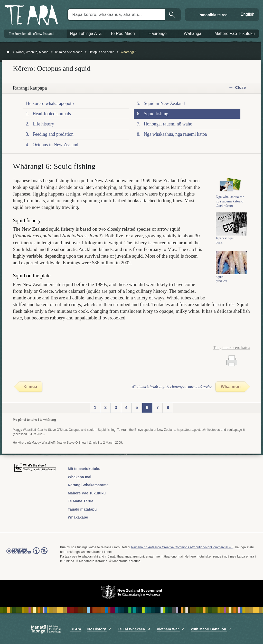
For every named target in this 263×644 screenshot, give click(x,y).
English (248, 14)
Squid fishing (156, 114)
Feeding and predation (53, 134)
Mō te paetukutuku (84, 469)
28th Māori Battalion (211, 629)
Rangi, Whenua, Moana (32, 52)
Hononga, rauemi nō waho (168, 124)
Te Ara (75, 629)
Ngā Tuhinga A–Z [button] (86, 33)
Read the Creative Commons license (27, 554)
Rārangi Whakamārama (88, 485)
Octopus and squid (101, 52)
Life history (43, 124)
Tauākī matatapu (82, 509)
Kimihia (173, 15)
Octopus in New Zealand (55, 145)
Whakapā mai (80, 477)
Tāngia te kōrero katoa (232, 348)
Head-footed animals (52, 114)
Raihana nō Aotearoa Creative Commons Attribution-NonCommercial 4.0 (182, 547)
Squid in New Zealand (164, 103)
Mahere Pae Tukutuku (87, 493)
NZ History (100, 629)
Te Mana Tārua (81, 501)
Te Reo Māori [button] (123, 33)
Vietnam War (171, 629)
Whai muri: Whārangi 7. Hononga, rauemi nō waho (172, 386)
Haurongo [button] (157, 33)
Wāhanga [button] (193, 33)
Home (8, 52)
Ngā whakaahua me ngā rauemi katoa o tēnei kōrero (230, 209)
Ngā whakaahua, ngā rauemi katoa (175, 134)
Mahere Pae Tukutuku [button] (235, 33)
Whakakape (78, 517)
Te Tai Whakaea (134, 629)
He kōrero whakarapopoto (50, 103)
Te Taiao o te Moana (69, 52)
